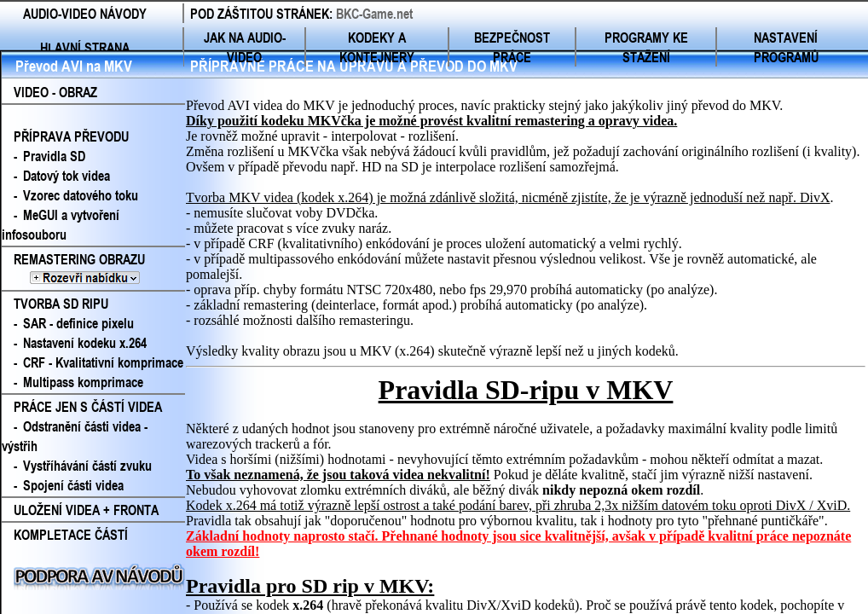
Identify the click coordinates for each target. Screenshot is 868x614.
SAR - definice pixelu (78, 323)
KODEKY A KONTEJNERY (377, 47)
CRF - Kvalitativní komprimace (103, 362)
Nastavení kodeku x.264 (85, 342)
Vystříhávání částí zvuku (87, 465)
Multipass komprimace (83, 382)
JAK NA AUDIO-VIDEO (245, 47)
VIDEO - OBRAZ (55, 92)
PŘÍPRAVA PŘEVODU (71, 136)
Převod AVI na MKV (74, 66)
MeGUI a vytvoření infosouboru (61, 224)
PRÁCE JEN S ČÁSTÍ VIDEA (88, 406)
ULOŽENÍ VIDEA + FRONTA (86, 510)
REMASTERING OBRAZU (92, 269)
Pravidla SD (54, 156)
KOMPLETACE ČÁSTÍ (71, 534)
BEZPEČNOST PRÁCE (512, 47)
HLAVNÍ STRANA (85, 47)
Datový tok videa (67, 175)
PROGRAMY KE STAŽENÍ (646, 47)
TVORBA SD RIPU (61, 303)
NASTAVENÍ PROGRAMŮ (786, 47)
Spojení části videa (73, 485)
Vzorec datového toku (81, 195)
